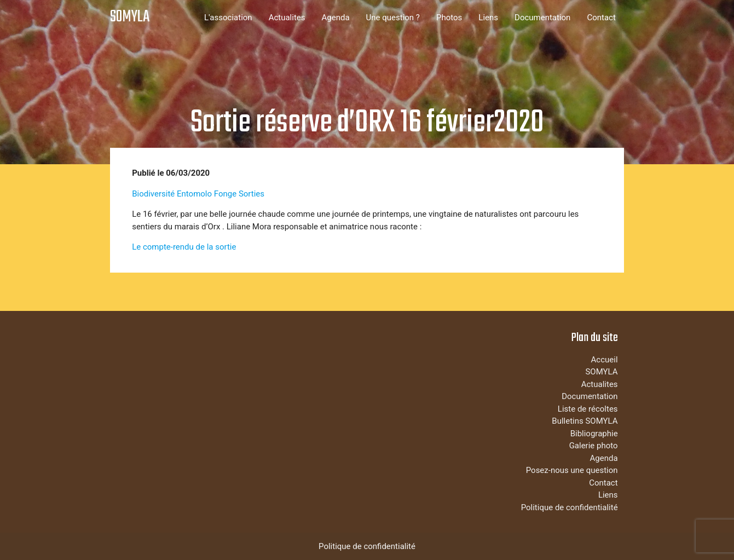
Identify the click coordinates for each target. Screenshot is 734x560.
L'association (228, 18)
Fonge (225, 194)
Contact (601, 18)
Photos (449, 18)
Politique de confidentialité (570, 507)
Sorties (252, 194)
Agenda (336, 18)
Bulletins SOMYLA (585, 421)
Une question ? (393, 18)
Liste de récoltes (588, 409)
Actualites (287, 18)
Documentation (542, 18)
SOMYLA (130, 17)
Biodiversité (153, 194)
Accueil (605, 360)
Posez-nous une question (572, 470)
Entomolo (194, 194)
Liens (488, 18)
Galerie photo (594, 446)
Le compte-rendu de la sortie (184, 247)
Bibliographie (594, 434)
